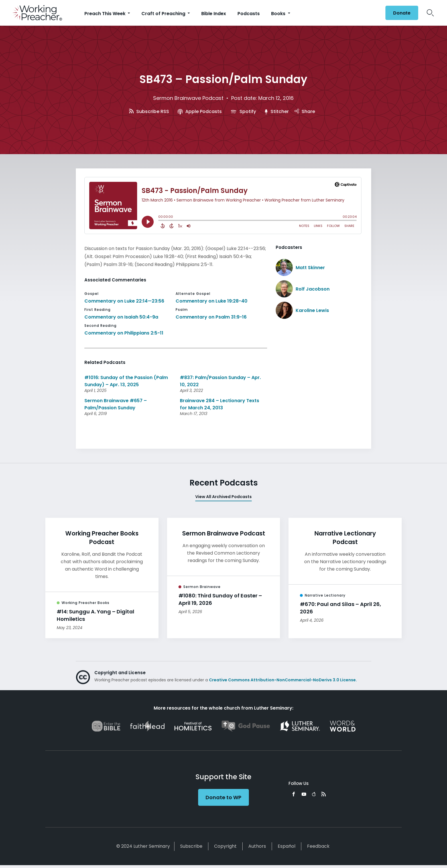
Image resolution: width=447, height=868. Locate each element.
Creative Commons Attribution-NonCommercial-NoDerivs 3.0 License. (283, 680)
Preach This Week (105, 14)
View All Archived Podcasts (223, 497)
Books (279, 14)
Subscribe (191, 846)
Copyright (225, 846)
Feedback (318, 846)
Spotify (243, 111)
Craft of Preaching (164, 14)
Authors (257, 846)
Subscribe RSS (149, 111)
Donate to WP (223, 797)
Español (287, 846)
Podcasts (249, 14)
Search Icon (430, 13)
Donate (402, 13)
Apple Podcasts (200, 111)
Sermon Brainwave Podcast (188, 98)
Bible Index (214, 14)
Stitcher (277, 111)
